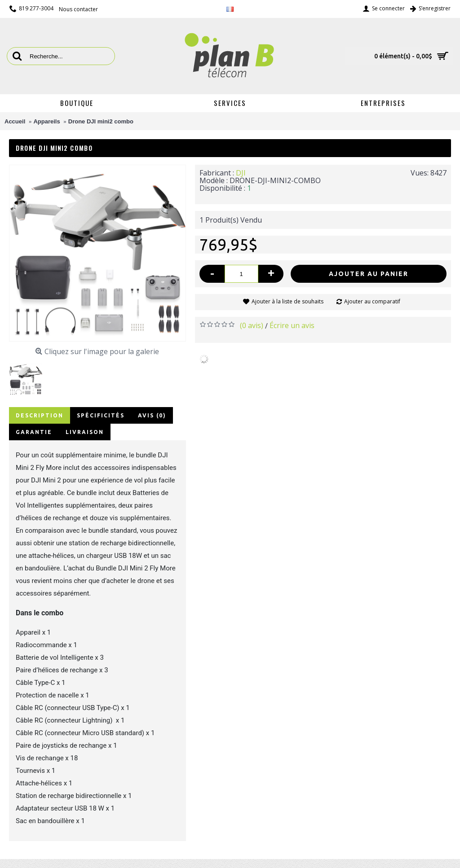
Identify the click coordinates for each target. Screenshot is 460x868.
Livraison (85, 432)
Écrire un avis (292, 325)
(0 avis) (252, 325)
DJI (241, 173)
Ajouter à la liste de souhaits (287, 301)
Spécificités (101, 415)
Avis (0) (152, 415)
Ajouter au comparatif (372, 301)
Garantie (34, 432)
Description (40, 415)
